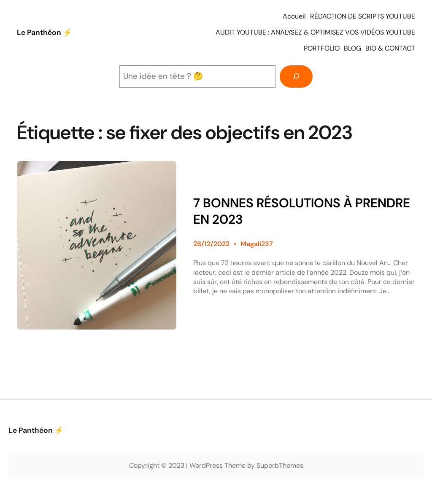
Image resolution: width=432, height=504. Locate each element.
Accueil (294, 16)
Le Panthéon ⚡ (45, 32)
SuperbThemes (280, 465)
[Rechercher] (296, 76)
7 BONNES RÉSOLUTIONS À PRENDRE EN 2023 (302, 211)
